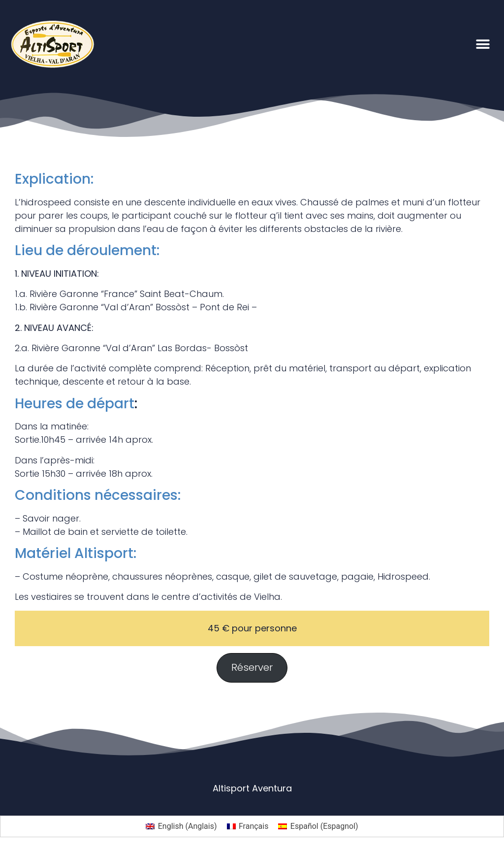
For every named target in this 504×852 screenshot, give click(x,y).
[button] (483, 44)
